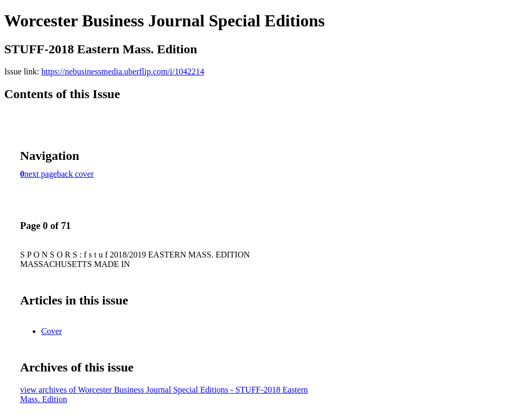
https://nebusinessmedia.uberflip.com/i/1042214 (123, 71)
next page (41, 174)
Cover (51, 331)
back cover (76, 174)
